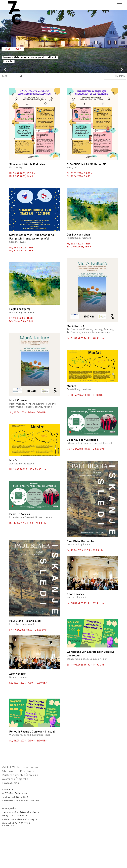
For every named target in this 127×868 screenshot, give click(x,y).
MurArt (71, 386)
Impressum (8, 861)
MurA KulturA (76, 326)
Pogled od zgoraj (20, 309)
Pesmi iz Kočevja (20, 514)
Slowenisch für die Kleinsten (27, 164)
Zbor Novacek (18, 671)
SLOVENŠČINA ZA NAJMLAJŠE (86, 164)
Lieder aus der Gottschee (82, 440)
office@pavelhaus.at (13, 837)
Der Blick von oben (78, 235)
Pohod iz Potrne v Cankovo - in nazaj (32, 742)
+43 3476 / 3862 (20, 833)
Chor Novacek (75, 575)
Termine (120, 76)
